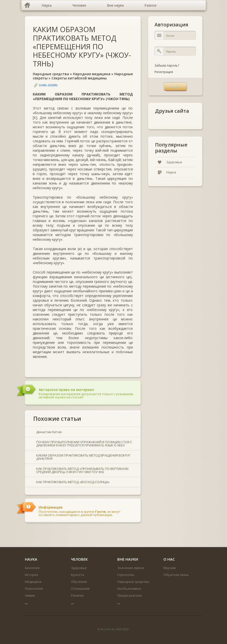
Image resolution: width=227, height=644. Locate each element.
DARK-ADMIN (48, 85)
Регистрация (164, 72)
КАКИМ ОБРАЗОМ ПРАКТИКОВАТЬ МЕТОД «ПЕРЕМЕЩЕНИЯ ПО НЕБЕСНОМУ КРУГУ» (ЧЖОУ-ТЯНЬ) (82, 46)
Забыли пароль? (167, 65)
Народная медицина (92, 74)
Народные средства (51, 74)
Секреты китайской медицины (79, 78)
